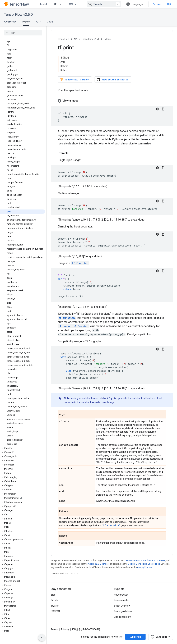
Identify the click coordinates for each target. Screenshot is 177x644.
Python (107, 39)
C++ (39, 22)
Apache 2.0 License (98, 564)
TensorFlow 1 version (74, 80)
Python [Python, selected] (26, 22)
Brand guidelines (123, 611)
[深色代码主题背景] (157, 109)
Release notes (122, 600)
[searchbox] (23, 33)
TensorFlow (64, 39)
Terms (54, 629)
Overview (10, 22)
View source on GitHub (113, 80)
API (75, 39)
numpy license (144, 567)
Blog (53, 595)
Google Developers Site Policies (144, 564)
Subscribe (135, 637)
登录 (169, 4)
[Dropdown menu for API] (61, 4)
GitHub (157, 4)
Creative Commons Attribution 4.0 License (144, 560)
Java (50, 22)
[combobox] (104, 4)
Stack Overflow (122, 606)
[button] (23, 448)
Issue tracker (121, 595)
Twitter (55, 606)
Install (44, 4)
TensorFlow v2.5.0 (18, 15)
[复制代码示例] (163, 109)
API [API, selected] (55, 4)
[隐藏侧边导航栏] (42, 638)
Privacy (65, 629)
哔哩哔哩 (55, 611)
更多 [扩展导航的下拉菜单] (71, 4)
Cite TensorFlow (123, 617)
